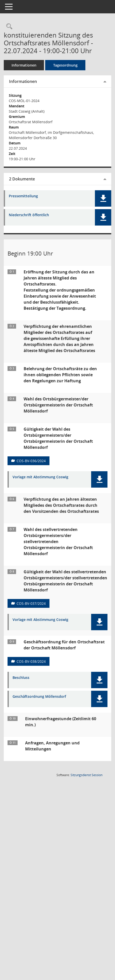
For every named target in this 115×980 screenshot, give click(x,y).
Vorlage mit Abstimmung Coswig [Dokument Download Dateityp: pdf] (40, 477)
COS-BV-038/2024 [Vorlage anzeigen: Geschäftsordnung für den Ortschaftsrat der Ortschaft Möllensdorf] (31, 661)
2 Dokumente (22, 179)
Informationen (24, 65)
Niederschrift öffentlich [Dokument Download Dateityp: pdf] (29, 215)
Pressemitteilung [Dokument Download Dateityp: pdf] (23, 196)
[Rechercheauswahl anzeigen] (8, 27)
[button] (103, 198)
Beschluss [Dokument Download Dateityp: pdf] (21, 678)
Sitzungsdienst (87, 775)
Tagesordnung (65, 65)
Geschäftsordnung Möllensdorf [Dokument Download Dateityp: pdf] (39, 697)
